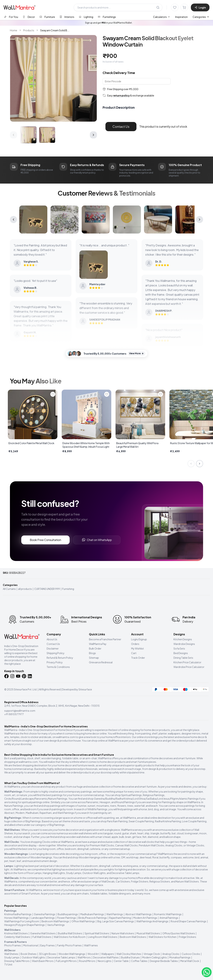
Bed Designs (181, 653)
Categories (201, 17)
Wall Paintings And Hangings (152, 921)
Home (14, 30)
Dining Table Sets (183, 658)
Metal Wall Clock (190, 961)
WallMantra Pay (98, 644)
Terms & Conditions (58, 667)
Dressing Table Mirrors (17, 961)
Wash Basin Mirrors (43, 961)
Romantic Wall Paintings (168, 914)
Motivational (31, 945)
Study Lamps (12, 957)
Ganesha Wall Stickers (43, 933)
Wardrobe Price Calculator (189, 667)
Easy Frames (47, 945)
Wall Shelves (11, 954)
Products (29, 30)
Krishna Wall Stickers (16, 933)
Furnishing (68, 589)
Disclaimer (53, 648)
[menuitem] (162, 17)
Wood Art (93, 954)
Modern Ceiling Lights (155, 957)
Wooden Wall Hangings (72, 954)
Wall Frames (91, 945)
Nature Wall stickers (123, 933)
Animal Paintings (169, 918)
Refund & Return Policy (60, 658)
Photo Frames (13, 945)
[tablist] (60, 17)
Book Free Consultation (45, 540)
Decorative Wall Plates (106, 957)
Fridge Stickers (187, 937)
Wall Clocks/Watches (129, 954)
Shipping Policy (56, 653)
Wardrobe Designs (184, 644)
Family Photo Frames (69, 945)
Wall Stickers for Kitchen (162, 937)
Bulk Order (95, 648)
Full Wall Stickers (42, 937)
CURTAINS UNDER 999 (47, 589)
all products (25, 589)
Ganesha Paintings (45, 914)
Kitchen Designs (183, 639)
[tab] (11, 17)
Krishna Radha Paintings (18, 914)
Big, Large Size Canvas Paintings (116, 921)
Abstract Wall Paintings (138, 914)
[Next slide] (200, 464)
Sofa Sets (179, 648)
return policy (121, 95)
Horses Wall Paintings (16, 918)
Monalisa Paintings (180, 957)
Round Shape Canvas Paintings (188, 921)
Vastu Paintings (56, 925)
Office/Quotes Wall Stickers (179, 933)
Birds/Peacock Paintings (93, 918)
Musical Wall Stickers (148, 933)
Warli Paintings (115, 914)
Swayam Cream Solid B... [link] (55, 30)
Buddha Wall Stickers (70, 933)
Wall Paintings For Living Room (22, 921)
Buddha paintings (68, 914)
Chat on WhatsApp (97, 540)
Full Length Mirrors (66, 961)
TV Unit (8, 964)
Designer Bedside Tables (164, 961)
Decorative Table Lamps (61, 957)
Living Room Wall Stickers (103, 937)
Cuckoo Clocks (191, 954)
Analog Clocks (171, 954)
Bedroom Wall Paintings (55, 921)
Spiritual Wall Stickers (97, 933)
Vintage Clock (152, 954)
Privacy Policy (55, 662)
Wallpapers (108, 954)
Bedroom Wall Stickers (133, 937)
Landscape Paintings (43, 918)
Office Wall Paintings (83, 921)
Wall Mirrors (84, 957)
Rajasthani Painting (120, 918)
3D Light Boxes (47, 954)
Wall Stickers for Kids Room (70, 937)
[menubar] (170, 17)
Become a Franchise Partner (105, 639)
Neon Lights (105, 961)
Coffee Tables (139, 961)
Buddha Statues (130, 957)
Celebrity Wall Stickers (17, 937)
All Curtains (9, 589)
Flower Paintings (67, 918)
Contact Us (121, 126)
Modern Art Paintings (145, 918)
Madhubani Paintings (92, 914)
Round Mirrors (87, 961)
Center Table (121, 961)
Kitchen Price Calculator (187, 662)
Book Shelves (29, 954)
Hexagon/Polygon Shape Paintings (25, 925)
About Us (52, 639)
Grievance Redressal (101, 662)
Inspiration (181, 17)
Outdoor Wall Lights (33, 957)
